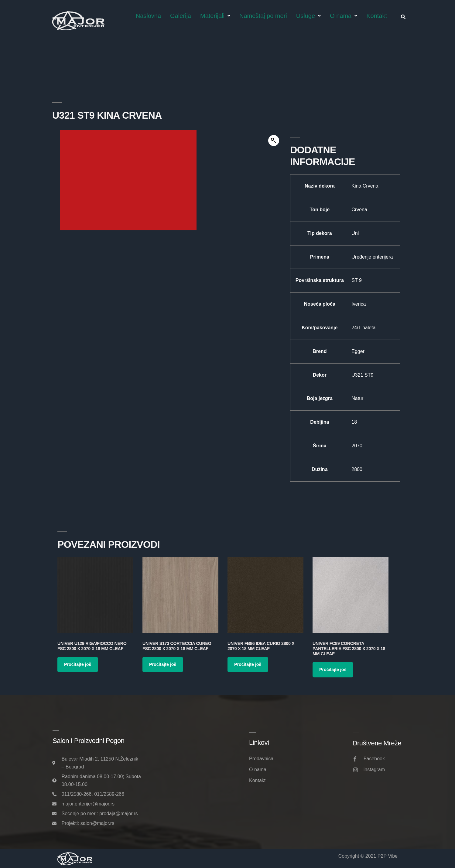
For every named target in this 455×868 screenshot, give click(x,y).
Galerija (181, 16)
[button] (274, 141)
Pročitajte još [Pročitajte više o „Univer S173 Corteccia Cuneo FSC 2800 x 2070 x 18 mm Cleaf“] (163, 664)
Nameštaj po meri (263, 16)
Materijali (215, 16)
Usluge (308, 16)
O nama (344, 16)
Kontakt (377, 16)
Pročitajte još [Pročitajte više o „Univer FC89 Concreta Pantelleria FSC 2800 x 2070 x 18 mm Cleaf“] (333, 670)
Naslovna (148, 16)
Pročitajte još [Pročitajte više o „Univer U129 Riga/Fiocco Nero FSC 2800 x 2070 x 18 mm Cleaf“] (78, 664)
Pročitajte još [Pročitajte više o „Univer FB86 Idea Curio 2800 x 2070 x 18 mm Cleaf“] (248, 664)
